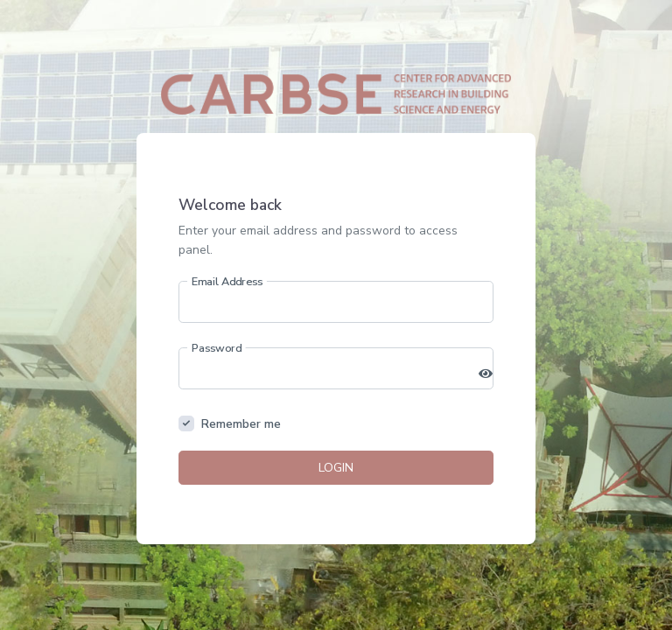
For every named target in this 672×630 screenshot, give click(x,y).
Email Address (227, 281)
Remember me (241, 424)
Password (217, 348)
